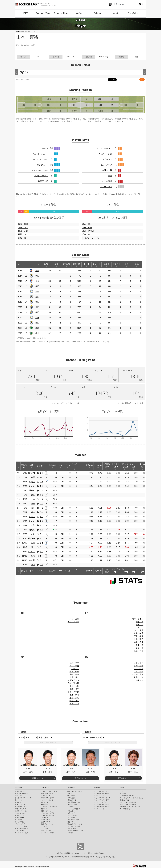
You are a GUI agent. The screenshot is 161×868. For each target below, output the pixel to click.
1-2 (41, 508)
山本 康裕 (74, 689)
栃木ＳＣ (70, 794)
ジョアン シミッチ (91, 238)
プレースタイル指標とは (128, 802)
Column (97, 13)
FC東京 (32, 552)
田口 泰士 (74, 666)
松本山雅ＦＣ (72, 800)
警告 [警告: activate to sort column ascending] (127, 265)
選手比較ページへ (113, 743)
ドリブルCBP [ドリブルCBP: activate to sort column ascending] (116, 466)
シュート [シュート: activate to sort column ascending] (97, 265)
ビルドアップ (106, 165)
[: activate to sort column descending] (19, 265)
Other (122, 788)
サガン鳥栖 (45, 828)
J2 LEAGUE (45, 788)
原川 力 (22, 234)
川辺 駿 (22, 238)
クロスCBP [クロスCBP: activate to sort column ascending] (107, 466)
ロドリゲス (139, 663)
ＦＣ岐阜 (70, 807)
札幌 (33, 556)
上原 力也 (23, 228)
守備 (110, 176)
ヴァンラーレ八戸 (47, 794)
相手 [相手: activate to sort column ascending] (31, 466)
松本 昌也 (74, 677)
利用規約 (61, 853)
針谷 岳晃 (74, 701)
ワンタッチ (41, 154)
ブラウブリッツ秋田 (48, 798)
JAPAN (79, 13)
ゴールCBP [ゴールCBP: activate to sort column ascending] (142, 466)
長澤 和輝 (23, 224)
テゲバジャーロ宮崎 (48, 833)
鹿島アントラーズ (21, 791)
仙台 (33, 508)
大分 (33, 534)
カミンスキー (73, 622)
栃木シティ (45, 804)
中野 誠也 (139, 666)
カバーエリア (106, 187)
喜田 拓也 (87, 228)
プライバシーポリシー (79, 853)
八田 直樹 (74, 619)
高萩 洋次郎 (88, 231)
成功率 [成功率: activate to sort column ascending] (107, 265)
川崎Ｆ (32, 490)
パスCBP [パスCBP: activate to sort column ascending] (98, 466)
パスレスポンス (41, 176)
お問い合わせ (99, 853)
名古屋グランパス (21, 815)
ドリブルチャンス (104, 148)
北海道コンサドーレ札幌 (49, 791)
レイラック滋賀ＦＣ (74, 809)
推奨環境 (68, 853)
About (115, 13)
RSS (142, 80)
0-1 (41, 552)
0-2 (41, 486)
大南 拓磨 (139, 633)
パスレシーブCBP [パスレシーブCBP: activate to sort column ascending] (125, 466)
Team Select (133, 13)
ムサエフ (75, 669)
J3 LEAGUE (71, 788)
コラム (122, 791)
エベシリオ (74, 704)
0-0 (41, 482)
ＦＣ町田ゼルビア (21, 807)
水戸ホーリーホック (22, 794)
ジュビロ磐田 (46, 820)
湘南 (33, 512)
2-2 (41, 543)
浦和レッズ (19, 796)
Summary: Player (61, 13)
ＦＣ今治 (44, 826)
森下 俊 (140, 645)
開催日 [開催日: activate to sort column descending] (24, 466)
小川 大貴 (139, 630)
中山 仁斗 (139, 677)
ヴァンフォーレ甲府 (48, 813)
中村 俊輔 (74, 672)
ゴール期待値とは (126, 809)
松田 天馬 (23, 231)
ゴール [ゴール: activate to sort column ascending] (87, 265)
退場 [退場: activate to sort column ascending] (137, 265)
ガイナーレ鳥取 (73, 815)
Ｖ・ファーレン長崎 (22, 833)
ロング (42, 165)
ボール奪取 (107, 181)
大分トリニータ (46, 831)
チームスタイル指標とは (128, 804)
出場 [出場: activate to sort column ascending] (46, 265)
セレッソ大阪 (19, 822)
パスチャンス (106, 159)
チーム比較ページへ (48, 743)
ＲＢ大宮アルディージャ (49, 807)
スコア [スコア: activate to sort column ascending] (40, 466)
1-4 (41, 565)
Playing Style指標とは (118, 194)
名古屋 (32, 560)
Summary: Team (43, 13)
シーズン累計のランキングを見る (131, 403)
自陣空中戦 (107, 170)
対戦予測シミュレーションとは (130, 807)
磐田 (37, 276)
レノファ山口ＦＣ (73, 818)
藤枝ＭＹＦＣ (46, 822)
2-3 (41, 512)
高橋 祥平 (139, 651)
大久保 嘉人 (138, 674)
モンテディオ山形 (47, 800)
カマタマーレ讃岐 (73, 820)
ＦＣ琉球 (70, 833)
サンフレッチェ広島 (22, 828)
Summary (97, 788)
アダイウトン (73, 680)
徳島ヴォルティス (47, 824)
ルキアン (140, 680)
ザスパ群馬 (71, 796)
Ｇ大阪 (32, 482)
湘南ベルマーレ (46, 811)
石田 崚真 (139, 636)
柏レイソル (19, 800)
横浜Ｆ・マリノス (21, 811)
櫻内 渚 (140, 625)
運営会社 (90, 853)
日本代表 (123, 794)
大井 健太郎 (138, 619)
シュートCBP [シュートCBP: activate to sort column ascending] (133, 466)
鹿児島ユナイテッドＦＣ (75, 831)
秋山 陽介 (139, 639)
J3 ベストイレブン (100, 809)
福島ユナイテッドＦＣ (75, 791)
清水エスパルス (20, 813)
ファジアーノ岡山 (21, 826)
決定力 (45, 148)
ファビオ (140, 648)
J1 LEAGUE (19, 788)
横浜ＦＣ (44, 809)
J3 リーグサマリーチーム (102, 804)
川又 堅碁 (139, 672)
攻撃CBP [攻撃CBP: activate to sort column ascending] (89, 466)
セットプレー (40, 170)
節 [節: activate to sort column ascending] (18, 466)
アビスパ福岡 (19, 831)
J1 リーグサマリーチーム (102, 791)
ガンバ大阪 (19, 820)
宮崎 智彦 (74, 674)
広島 (33, 525)
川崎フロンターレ (21, 809)
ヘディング (41, 159)
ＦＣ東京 (18, 802)
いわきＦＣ (45, 802)
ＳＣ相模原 (71, 798)
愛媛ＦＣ (70, 822)
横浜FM (31, 473)
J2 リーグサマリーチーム (102, 798)
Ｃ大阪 (32, 486)
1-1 (41, 477)
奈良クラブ (71, 813)
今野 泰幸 (74, 663)
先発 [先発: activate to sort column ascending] (56, 265)
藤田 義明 (139, 642)
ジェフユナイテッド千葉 (23, 798)
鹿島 (33, 495)
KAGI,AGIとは (124, 800)
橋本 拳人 (87, 224)
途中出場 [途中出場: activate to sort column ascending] (66, 265)
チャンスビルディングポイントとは (66, 403)
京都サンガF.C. (20, 818)
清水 (33, 547)
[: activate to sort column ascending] (24, 265)
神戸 (33, 477)
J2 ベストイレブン (100, 802)
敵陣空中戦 (43, 181)
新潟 (37, 271)
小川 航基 (139, 669)
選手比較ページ (38, 778)
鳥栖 (33, 543)
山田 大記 (74, 686)
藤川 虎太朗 (73, 692)
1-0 (41, 499)
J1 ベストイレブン (100, 796)
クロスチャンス (105, 154)
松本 (37, 328)
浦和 (33, 504)
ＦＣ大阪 (70, 811)
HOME (25, 13)
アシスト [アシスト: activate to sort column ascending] (117, 265)
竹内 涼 (86, 234)
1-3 (41, 490)
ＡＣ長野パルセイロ (74, 802)
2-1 (41, 534)
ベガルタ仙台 (46, 796)
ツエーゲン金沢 (73, 804)
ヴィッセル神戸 (20, 824)
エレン (140, 628)
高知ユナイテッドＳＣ (75, 824)
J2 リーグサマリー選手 (101, 800)
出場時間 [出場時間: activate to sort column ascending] (76, 265)
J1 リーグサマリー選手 (101, 794)
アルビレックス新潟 (48, 815)
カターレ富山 (46, 818)
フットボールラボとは (127, 796)
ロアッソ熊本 (72, 828)
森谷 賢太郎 (73, 683)
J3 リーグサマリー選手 (101, 807)
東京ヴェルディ (20, 804)
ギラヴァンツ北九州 (74, 826)
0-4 (41, 473)
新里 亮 (140, 622)
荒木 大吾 (74, 695)
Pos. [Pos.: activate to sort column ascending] (61, 466)
